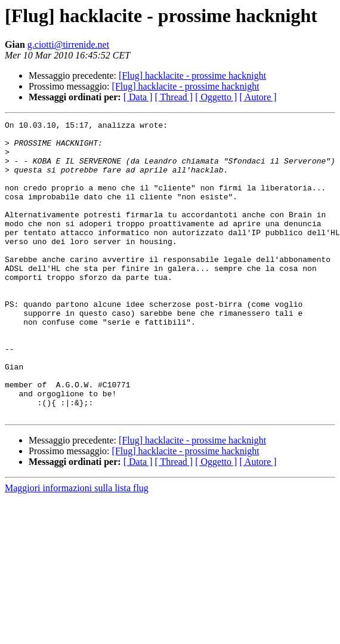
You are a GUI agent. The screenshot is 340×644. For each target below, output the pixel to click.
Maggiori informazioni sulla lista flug (77, 547)
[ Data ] (138, 97)
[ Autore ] (258, 97)
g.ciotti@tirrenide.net (68, 44)
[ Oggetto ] (216, 97)
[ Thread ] (174, 97)
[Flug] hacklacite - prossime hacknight (192, 76)
